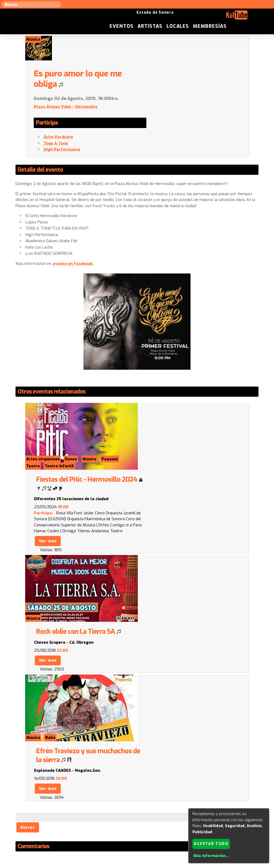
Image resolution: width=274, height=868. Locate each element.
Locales (210, 17)
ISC (170, 814)
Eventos (154, 17)
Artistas (183, 17)
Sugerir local (68, 814)
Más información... (211, 856)
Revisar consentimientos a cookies (137, 865)
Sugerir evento (99, 814)
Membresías (243, 17)
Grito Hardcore (166, 113)
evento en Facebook (73, 239)
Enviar (46, 788)
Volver (28, 626)
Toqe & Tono (164, 119)
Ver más (155, 450)
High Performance (170, 125)
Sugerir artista (37, 814)
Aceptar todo (211, 844)
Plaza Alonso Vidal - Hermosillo (173, 82)
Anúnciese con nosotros (140, 814)
